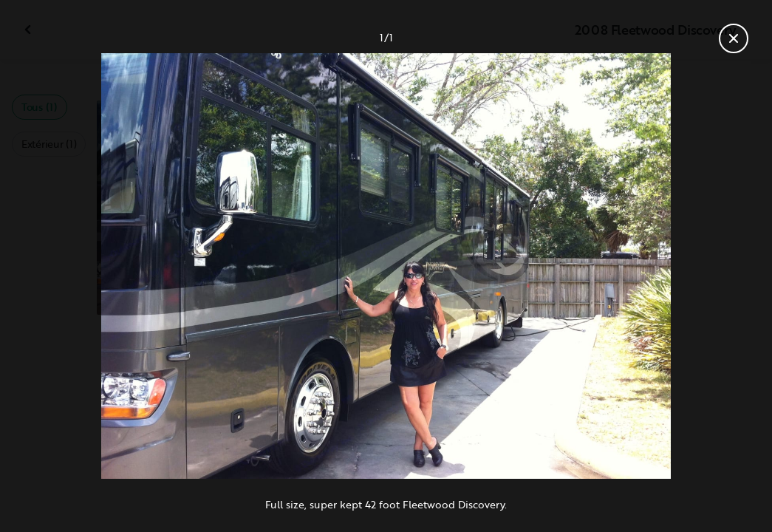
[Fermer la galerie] (734, 38)
